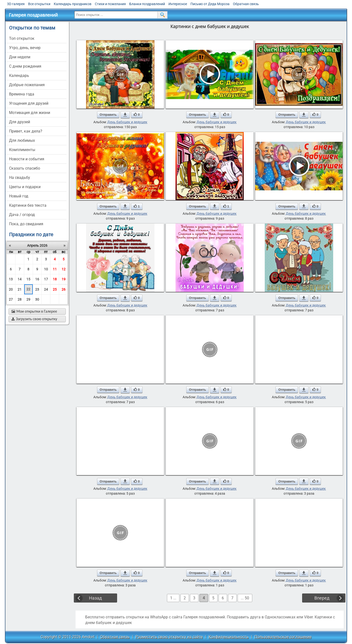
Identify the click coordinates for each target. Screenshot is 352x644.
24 (46, 289)
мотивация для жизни (30, 113)
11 (55, 269)
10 (46, 269)
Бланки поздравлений (147, 4)
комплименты (22, 150)
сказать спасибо (25, 168)
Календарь (19, 76)
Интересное (178, 4)
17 (46, 279)
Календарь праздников (73, 4)
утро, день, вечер (25, 48)
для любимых (22, 140)
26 (64, 289)
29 (28, 299)
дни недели (20, 57)
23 (37, 289)
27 (11, 299)
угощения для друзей (29, 103)
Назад (95, 598)
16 (37, 279)
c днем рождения (25, 66)
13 (11, 279)
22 (28, 289)
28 (20, 299)
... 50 (245, 598)
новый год (19, 196)
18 (55, 279)
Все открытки (39, 4)
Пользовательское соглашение (283, 637)
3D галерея (16, 4)
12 (64, 269)
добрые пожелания (27, 85)
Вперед (322, 598)
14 (20, 279)
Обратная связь (246, 4)
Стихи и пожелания (110, 4)
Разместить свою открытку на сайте (169, 637)
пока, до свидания (26, 224)
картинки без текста (28, 205)
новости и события (27, 159)
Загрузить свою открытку (34, 319)
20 (11, 289)
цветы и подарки (25, 187)
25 (55, 289)
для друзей (20, 122)
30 (37, 299)
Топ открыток (22, 38)
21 (20, 289)
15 (28, 279)
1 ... (173, 598)
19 (64, 279)
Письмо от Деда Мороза (210, 4)
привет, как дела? (26, 131)
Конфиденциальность (229, 637)
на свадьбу (20, 178)
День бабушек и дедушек (127, 122)
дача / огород (22, 215)
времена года (22, 94)
